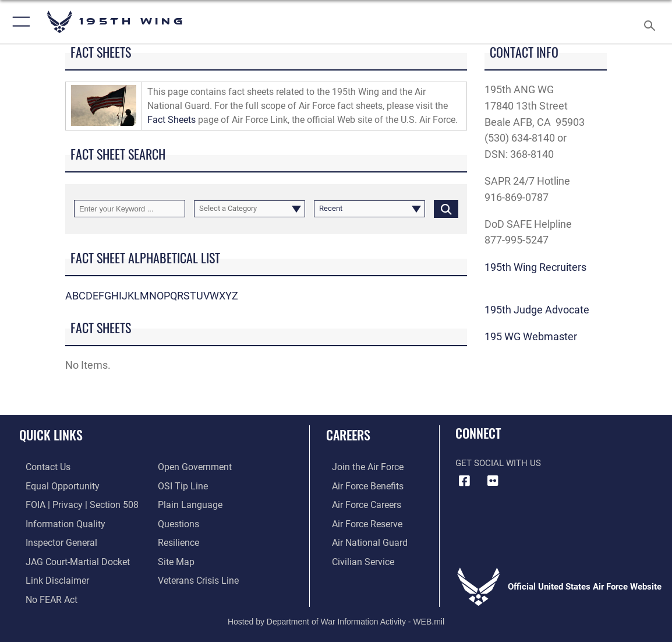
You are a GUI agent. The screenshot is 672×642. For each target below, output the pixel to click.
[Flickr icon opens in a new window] (493, 481)
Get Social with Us (498, 463)
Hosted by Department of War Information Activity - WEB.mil (336, 616)
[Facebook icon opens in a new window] (464, 481)
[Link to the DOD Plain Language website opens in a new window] (187, 504)
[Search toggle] (651, 22)
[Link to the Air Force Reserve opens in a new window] (360, 522)
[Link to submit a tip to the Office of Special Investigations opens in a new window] (181, 485)
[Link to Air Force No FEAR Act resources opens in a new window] (45, 595)
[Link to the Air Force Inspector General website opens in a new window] (54, 540)
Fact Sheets (171, 120)
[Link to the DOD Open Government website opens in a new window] (192, 467)
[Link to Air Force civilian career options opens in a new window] (356, 559)
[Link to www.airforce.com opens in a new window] (361, 467)
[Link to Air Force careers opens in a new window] (360, 504)
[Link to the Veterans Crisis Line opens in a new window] (197, 577)
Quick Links (51, 435)
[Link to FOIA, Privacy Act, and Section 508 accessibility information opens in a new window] (72, 504)
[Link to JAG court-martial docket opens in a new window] (69, 559)
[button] (19, 22)
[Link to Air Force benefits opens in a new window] (361, 485)
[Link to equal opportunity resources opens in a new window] (54, 485)
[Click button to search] (446, 208)
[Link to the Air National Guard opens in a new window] (362, 540)
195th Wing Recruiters (535, 267)
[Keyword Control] (130, 208)
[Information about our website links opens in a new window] (49, 577)
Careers (348, 435)
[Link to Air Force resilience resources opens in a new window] (178, 540)
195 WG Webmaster (531, 336)
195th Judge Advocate (537, 310)
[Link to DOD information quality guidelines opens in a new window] (56, 522)
